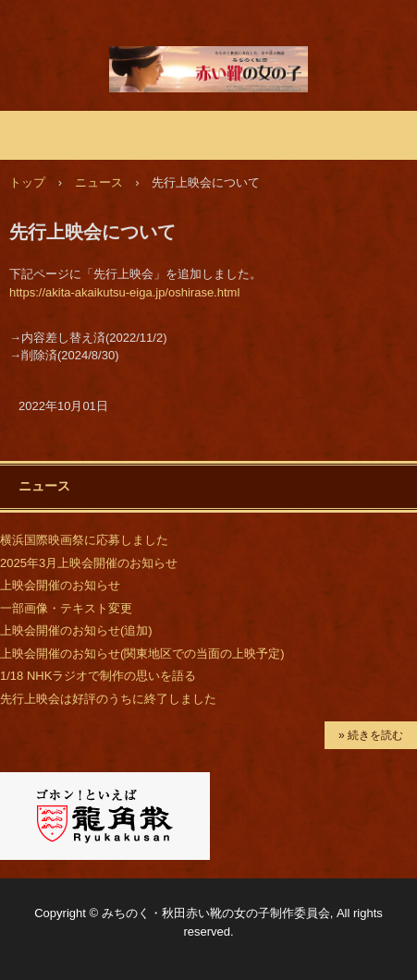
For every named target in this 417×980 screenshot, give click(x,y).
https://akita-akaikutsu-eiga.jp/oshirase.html (124, 292)
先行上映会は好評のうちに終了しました (108, 699)
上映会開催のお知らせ (60, 585)
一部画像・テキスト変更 (66, 608)
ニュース (44, 486)
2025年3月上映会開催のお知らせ (89, 563)
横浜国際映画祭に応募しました (84, 540)
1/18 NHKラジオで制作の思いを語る (98, 676)
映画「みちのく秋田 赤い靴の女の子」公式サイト (208, 64)
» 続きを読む (371, 735)
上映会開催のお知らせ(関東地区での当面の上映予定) (142, 653)
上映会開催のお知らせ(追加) (76, 630)
